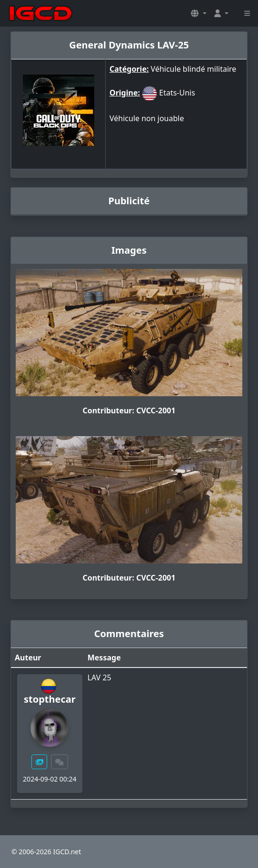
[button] (198, 13)
